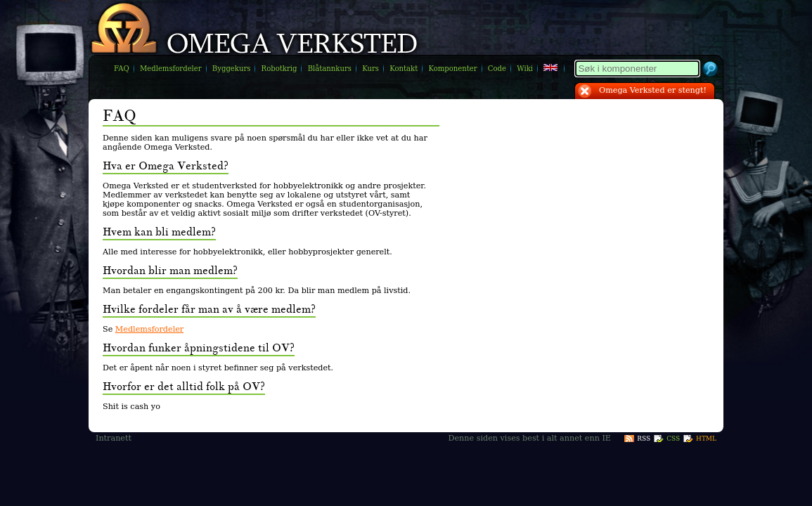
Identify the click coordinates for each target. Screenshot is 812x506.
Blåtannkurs (330, 69)
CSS (673, 439)
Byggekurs (232, 69)
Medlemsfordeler (171, 69)
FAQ (122, 69)
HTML (706, 439)
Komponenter (452, 69)
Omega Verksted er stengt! (653, 90)
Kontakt (404, 69)
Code (497, 69)
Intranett (114, 438)
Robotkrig (279, 69)
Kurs (370, 69)
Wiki (525, 69)
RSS (644, 439)
